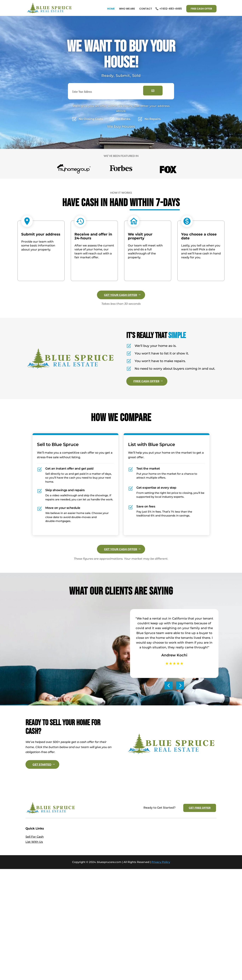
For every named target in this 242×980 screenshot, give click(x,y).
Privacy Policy (161, 934)
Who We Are (127, 9)
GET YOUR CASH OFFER (121, 295)
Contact (146, 9)
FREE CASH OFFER (201, 9)
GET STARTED (42, 818)
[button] (168, 720)
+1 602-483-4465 (171, 9)
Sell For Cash (35, 909)
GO (153, 91)
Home (111, 9)
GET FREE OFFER (200, 880)
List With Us (34, 914)
